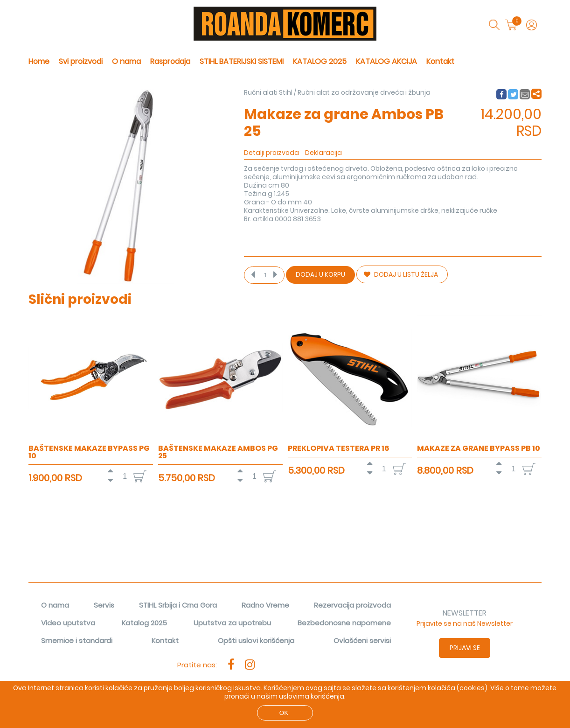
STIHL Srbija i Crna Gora (178, 605)
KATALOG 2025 (320, 61)
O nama (126, 61)
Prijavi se (465, 648)
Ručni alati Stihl (268, 92)
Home (39, 61)
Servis (104, 605)
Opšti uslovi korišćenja (256, 640)
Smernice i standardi (77, 640)
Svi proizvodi (81, 61)
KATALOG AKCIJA (386, 61)
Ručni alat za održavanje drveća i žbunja (364, 92)
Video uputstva (68, 623)
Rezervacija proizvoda (352, 605)
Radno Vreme (265, 605)
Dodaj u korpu (320, 275)
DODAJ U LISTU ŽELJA (401, 274)
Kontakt (440, 61)
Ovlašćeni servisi (362, 640)
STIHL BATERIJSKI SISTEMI (242, 61)
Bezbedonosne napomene (344, 623)
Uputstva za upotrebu (232, 623)
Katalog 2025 (144, 623)
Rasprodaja (170, 61)
